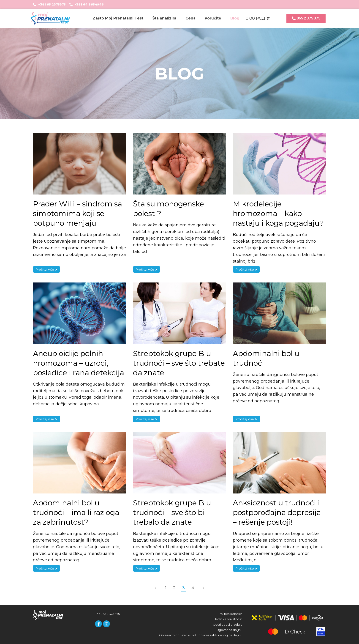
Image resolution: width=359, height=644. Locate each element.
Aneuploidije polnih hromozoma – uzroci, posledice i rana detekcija (79, 363)
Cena (190, 18)
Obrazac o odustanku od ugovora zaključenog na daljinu (201, 635)
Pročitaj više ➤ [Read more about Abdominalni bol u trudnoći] (246, 419)
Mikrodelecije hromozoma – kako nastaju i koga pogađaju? (278, 213)
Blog (235, 18)
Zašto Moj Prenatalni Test (118, 18)
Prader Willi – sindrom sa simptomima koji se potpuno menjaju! (78, 213)
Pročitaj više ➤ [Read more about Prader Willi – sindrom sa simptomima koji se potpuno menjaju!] (46, 269)
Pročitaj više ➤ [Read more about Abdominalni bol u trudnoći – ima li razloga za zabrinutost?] (46, 568)
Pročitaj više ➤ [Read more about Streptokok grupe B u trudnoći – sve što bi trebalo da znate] (147, 568)
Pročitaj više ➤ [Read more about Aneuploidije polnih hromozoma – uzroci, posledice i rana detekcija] (46, 419)
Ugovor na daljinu (230, 630)
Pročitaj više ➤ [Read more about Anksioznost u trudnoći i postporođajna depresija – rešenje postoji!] (246, 568)
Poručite (213, 18)
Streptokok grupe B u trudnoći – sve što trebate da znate (179, 363)
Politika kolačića (231, 614)
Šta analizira (164, 18)
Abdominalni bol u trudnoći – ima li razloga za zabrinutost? (76, 512)
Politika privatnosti (229, 619)
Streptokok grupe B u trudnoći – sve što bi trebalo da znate (172, 512)
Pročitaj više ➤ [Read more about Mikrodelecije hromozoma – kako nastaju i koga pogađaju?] (246, 269)
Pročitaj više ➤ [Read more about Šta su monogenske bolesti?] (147, 269)
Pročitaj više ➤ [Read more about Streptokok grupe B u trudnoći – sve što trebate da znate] (147, 419)
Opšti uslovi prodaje (228, 625)
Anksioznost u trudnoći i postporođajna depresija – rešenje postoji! (277, 512)
